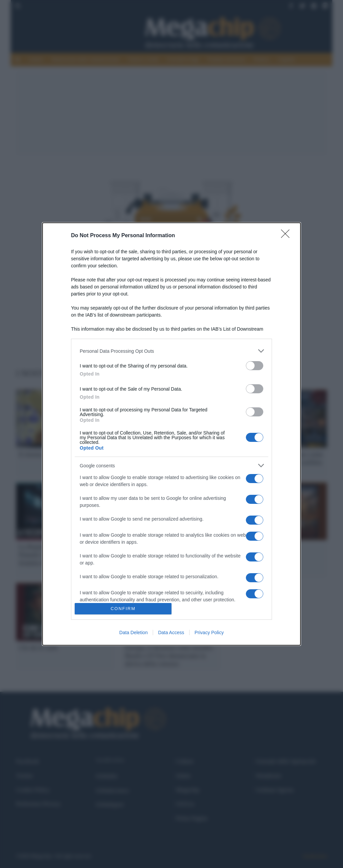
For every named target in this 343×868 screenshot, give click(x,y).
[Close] (287, 236)
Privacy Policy (209, 632)
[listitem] (171, 351)
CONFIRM (123, 609)
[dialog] (171, 434)
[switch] (255, 366)
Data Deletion (133, 632)
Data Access (171, 632)
